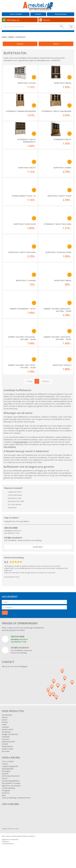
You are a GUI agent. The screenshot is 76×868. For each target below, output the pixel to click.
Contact (38, 553)
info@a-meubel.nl (13, 543)
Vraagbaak (6, 796)
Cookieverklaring (8, 794)
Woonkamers (7, 721)
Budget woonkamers (10, 740)
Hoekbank (6, 743)
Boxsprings (6, 738)
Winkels (38, 14)
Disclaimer (5, 847)
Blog (4, 801)
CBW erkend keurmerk (11, 782)
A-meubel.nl (31, 842)
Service (5, 784)
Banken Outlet (7, 755)
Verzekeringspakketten (11, 787)
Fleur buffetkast (10, 453)
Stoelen (5, 728)
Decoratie (6, 757)
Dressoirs (6, 745)
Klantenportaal (61, 14)
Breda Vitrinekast (21, 448)
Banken (5, 723)
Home (4, 43)
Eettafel (5, 750)
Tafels (4, 730)
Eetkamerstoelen (8, 747)
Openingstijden (8, 774)
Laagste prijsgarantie (10, 772)
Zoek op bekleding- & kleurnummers (16, 804)
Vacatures (6, 799)
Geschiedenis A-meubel (11, 789)
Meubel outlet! (7, 735)
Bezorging (6, 777)
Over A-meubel (16, 14)
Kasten (11, 43)
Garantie (5, 779)
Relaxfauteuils (7, 752)
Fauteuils (5, 733)
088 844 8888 (11, 534)
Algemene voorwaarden (11, 791)
